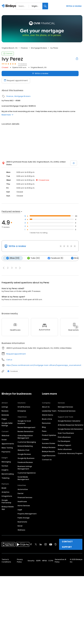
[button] (4, 268)
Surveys (5, 466)
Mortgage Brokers (39, 48)
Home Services (24, 506)
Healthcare (22, 502)
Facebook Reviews (25, 462)
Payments (6, 452)
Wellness (21, 530)
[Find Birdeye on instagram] (46, 544)
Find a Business (64, 437)
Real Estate (22, 522)
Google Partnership (6, 501)
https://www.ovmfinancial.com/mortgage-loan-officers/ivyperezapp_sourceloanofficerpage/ (44, 365)
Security (31, 561)
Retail (20, 526)
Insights (5, 470)
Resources (46, 423)
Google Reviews (24, 454)
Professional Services (67, 411)
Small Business (24, 407)
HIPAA (44, 561)
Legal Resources (49, 456)
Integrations (7, 496)
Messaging (6, 462)
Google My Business (26, 458)
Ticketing (5, 478)
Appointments (8, 444)
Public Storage (24, 518)
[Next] (77, 327)
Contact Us (47, 460)
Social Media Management (23, 478)
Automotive (23, 489)
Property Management (27, 514)
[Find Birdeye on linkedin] (41, 544)
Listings (5, 407)
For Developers (64, 441)
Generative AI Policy (60, 561)
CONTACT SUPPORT (67, 544)
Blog (44, 427)
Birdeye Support (64, 445)
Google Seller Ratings (7, 424)
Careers (45, 439)
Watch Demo (48, 415)
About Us (46, 407)
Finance (24, 48)
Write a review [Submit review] (40, 73)
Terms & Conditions (6, 561)
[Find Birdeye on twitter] (36, 544)
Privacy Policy (20, 561)
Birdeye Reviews (49, 447)
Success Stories (49, 443)
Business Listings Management (25, 468)
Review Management (26, 427)
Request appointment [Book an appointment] (16, 80)
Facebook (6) (55, 258)
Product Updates (49, 435)
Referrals (5, 415)
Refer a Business (65, 449)
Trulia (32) (33, 258)
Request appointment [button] (16, 354)
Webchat (5, 436)
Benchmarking (8, 474)
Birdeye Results (48, 451)
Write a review (74, 6)
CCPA (51, 561)
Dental (20, 493)
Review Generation (26, 431)
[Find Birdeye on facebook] (31, 544)
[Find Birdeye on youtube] (51, 544)
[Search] (45, 6)
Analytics (5, 492)
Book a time (47, 419)
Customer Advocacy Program (70, 453)
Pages (4, 419)
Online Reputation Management (25, 437)
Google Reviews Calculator (69, 421)
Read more (7, 115)
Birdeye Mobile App (8, 508)
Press (44, 431)
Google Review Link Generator (70, 429)
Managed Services (65, 407)
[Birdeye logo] (9, 6)
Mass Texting (7, 448)
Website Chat (24, 450)
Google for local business (24, 422)
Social (4, 440)
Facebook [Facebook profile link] (13, 371)
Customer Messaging (27, 442)
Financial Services (25, 497)
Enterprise (22, 411)
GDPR (38, 561)
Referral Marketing (25, 446)
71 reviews (22, 64)
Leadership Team (49, 411)
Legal (20, 510)
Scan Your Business (66, 433)
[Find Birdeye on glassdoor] (56, 544)
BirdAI (4, 488)
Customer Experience (27, 473)
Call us (9, 360)
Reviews (5, 411)
